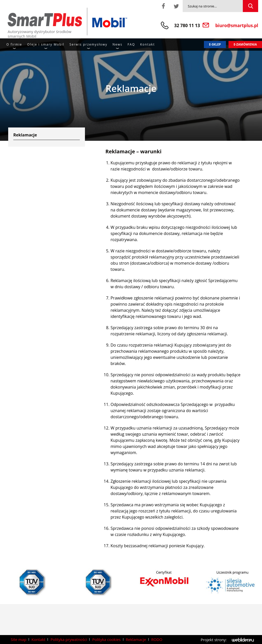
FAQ (131, 44)
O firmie (14, 44)
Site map (19, 639)
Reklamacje (136, 639)
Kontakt (148, 44)
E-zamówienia (245, 44)
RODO (157, 639)
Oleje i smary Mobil (46, 44)
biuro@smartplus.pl (237, 25)
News (118, 44)
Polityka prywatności (69, 639)
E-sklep (215, 44)
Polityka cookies (106, 639)
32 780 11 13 (187, 25)
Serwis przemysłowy (88, 44)
